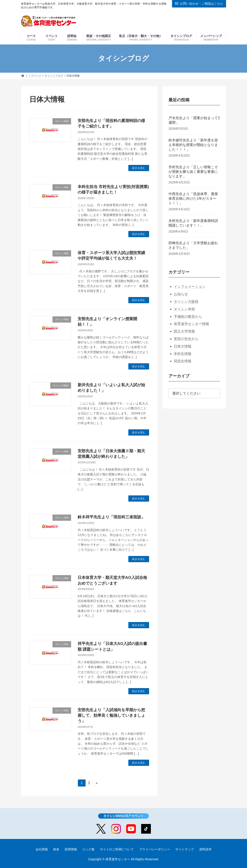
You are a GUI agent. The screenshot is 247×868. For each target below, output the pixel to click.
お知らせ (181, 294)
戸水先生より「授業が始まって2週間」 (194, 120)
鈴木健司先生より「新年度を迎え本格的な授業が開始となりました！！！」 (193, 145)
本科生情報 (183, 354)
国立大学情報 (184, 331)
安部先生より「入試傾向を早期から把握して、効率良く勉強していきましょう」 (111, 715)
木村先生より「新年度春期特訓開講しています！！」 (193, 223)
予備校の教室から (188, 316)
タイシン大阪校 (186, 302)
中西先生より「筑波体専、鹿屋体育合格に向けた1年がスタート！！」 (193, 199)
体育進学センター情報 (191, 324)
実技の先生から (186, 339)
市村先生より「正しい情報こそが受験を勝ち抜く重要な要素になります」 (193, 172)
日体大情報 (183, 346)
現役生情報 (183, 361)
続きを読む (139, 168)
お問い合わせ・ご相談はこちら (199, 4)
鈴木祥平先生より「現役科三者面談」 (111, 517)
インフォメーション (190, 287)
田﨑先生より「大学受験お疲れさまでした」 (193, 245)
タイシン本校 (184, 309)
